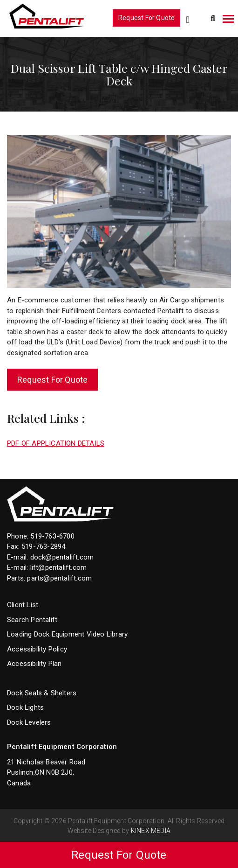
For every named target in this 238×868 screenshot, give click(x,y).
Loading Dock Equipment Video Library (67, 634)
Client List (23, 605)
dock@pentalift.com (62, 557)
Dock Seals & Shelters (42, 693)
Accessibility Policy (37, 649)
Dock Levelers (29, 722)
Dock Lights (25, 707)
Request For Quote (146, 18)
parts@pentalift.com (59, 578)
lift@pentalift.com (59, 567)
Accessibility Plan (34, 664)
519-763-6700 (52, 536)
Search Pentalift (32, 620)
